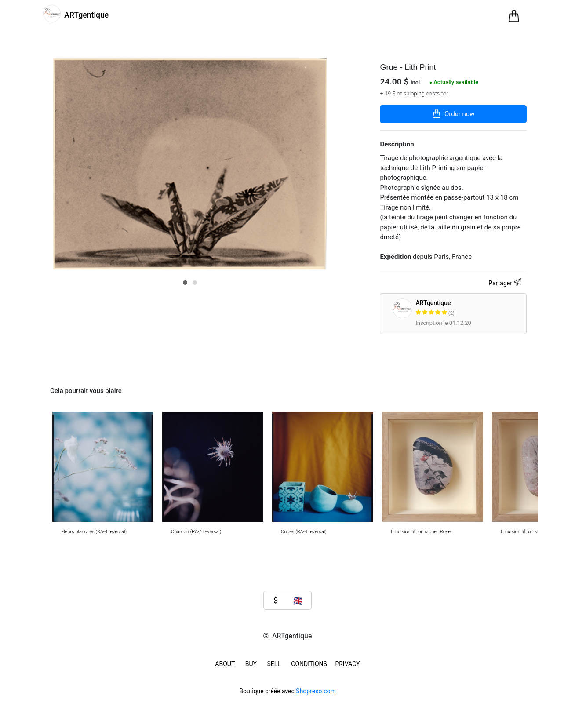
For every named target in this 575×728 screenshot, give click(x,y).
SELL (274, 664)
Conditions (309, 664)
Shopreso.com (316, 691)
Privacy (347, 664)
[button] (185, 283)
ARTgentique (469, 308)
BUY (251, 664)
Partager (506, 284)
